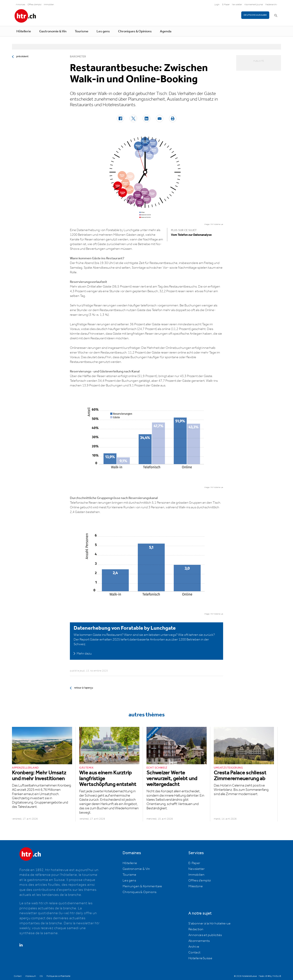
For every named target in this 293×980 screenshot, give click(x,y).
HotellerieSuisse (200, 958)
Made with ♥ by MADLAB (270, 976)
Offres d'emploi (34, 5)
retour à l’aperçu (84, 688)
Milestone (196, 886)
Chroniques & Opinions (135, 31)
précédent (22, 56)
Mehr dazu (84, 654)
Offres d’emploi (200, 881)
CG (41, 976)
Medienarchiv (271, 5)
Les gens (103, 31)
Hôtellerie (24, 31)
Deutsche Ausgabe (255, 15)
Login (217, 5)
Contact (194, 953)
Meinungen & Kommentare (142, 886)
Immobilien (49, 5)
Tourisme (82, 31)
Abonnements (199, 941)
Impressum (31, 976)
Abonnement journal (254, 5)
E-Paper (226, 5)
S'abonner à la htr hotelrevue (210, 924)
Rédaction (196, 929)
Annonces (20, 5)
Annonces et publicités (205, 935)
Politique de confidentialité (58, 976)
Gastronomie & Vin (53, 31)
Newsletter (237, 5)
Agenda (166, 31)
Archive (194, 947)
